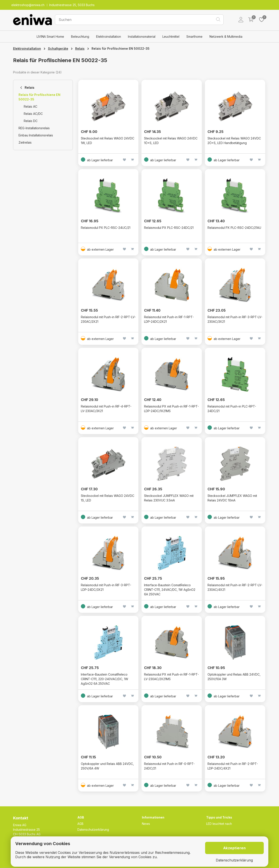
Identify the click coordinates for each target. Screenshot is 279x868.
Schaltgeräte (58, 48)
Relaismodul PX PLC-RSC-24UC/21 (106, 228)
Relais (80, 48)
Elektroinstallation (109, 37)
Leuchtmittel (171, 37)
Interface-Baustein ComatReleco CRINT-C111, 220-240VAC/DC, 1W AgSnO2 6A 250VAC (105, 679)
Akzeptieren (235, 848)
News (146, 824)
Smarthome (194, 37)
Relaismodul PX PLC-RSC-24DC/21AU (234, 228)
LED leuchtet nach (219, 824)
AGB (80, 824)
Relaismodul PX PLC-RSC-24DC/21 (169, 228)
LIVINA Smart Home (50, 37)
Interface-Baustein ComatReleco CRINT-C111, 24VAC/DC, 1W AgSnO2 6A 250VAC (170, 590)
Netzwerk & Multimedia (226, 37)
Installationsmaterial (142, 37)
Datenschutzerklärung (93, 830)
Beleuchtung (80, 37)
